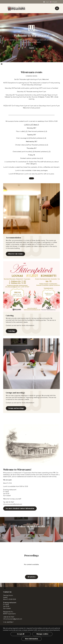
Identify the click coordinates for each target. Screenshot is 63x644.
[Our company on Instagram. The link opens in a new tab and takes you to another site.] (34, 532)
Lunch (31, 48)
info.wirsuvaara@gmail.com (13, 504)
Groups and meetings (16, 408)
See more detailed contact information (20, 508)
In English (54, 2)
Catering (11, 331)
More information (31, 639)
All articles (31, 577)
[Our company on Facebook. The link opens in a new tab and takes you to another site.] (29, 532)
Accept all (21, 634)
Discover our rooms (15, 254)
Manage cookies (42, 634)
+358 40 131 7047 (9, 617)
